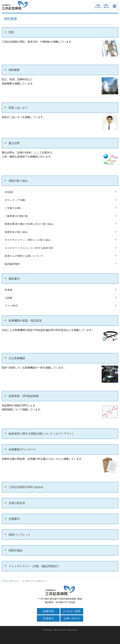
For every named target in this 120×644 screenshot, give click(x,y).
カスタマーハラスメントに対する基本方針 (29, 248)
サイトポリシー (11, 581)
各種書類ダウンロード (22, 449)
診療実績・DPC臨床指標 (24, 396)
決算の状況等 (17, 503)
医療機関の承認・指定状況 (25, 321)
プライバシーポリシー (36, 581)
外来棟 (8, 290)
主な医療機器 (17, 358)
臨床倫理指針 (12, 264)
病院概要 (14, 70)
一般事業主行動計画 (16, 216)
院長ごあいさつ (18, 108)
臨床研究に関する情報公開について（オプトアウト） (42, 434)
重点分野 (14, 143)
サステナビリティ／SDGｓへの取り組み (28, 240)
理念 (11, 32)
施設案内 (14, 279)
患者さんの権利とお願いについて (24, 256)
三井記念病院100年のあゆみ (26, 487)
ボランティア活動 (15, 200)
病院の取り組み (18, 181)
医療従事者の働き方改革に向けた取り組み (29, 224)
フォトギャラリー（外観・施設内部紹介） (35, 566)
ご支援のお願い (14, 208)
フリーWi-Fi (11, 306)
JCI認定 (9, 192)
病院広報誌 (16, 550)
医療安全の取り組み (16, 232)
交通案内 (14, 519)
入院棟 (8, 298)
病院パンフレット (20, 535)
